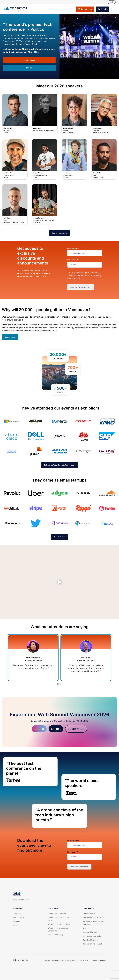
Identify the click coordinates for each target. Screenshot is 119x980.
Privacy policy (71, 960)
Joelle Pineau (74, 159)
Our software (19, 918)
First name (72, 260)
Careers (17, 921)
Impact (16, 925)
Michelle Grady (74, 114)
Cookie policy (84, 960)
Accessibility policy (91, 932)
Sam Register (104, 114)
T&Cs (80, 278)
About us (17, 914)
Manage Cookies (99, 960)
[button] (113, 9)
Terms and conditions (54, 960)
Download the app (90, 940)
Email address (73, 248)
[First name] (85, 265)
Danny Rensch (45, 205)
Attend (39, 729)
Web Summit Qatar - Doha (59, 924)
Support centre (89, 914)
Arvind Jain (15, 159)
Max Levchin (15, 114)
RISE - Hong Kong (55, 935)
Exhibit (56, 729)
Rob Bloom (15, 205)
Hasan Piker (45, 159)
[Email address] (85, 253)
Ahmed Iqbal (104, 159)
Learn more (76, 729)
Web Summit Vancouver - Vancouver (59, 929)
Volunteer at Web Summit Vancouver (93, 923)
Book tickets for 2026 (92, 918)
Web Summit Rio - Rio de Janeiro (58, 919)
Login (112, 2)
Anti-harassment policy (92, 936)
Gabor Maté (45, 114)
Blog (84, 928)
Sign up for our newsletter (93, 944)
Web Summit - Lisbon (57, 914)
